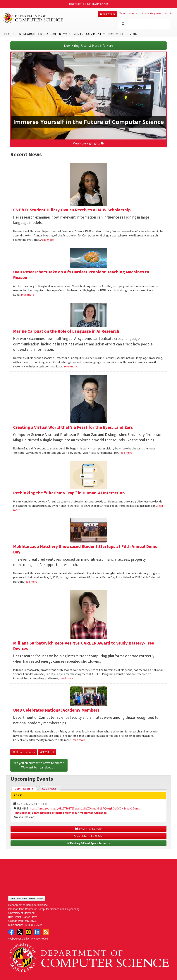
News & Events (71, 34)
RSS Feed (47, 752)
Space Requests (152, 13)
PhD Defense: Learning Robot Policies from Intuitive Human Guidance (60, 813)
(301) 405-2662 (33, 925)
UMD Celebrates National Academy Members (56, 710)
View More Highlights (89, 143)
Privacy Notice (39, 939)
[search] (143, 24)
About (122, 13)
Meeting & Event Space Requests (89, 843)
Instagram (29, 932)
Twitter (20, 932)
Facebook (11, 932)
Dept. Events (26, 788)
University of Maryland (88, 4)
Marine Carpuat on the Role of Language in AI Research (66, 331)
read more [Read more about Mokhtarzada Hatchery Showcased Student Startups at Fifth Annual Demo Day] (31, 582)
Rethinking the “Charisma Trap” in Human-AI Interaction (69, 493)
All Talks (49, 789)
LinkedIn (37, 932)
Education (47, 34)
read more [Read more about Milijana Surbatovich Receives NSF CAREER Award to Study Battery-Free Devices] (67, 678)
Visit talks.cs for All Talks (89, 836)
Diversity (116, 34)
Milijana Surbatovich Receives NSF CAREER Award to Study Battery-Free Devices (84, 646)
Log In (169, 13)
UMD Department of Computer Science (33, 18)
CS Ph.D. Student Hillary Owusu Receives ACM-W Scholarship (72, 210)
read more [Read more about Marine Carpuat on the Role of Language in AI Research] (71, 366)
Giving (132, 34)
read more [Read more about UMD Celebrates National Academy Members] (79, 740)
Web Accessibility (19, 939)
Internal (134, 13)
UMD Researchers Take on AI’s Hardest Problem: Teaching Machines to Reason (81, 275)
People (10, 34)
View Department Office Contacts (27, 899)
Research (27, 34)
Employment (107, 14)
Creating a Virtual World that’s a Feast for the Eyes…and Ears (73, 427)
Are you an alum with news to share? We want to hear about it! (39, 765)
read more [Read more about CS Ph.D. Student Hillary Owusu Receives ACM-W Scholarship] (47, 240)
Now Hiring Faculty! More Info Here (88, 46)
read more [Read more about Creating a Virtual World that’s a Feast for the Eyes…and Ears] (126, 453)
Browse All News (24, 752)
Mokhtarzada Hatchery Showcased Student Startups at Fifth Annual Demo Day (85, 549)
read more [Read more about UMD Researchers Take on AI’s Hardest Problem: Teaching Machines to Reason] (28, 294)
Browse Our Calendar (89, 829)
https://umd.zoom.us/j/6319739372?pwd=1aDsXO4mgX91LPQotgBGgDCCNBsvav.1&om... (84, 808)
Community (96, 34)
